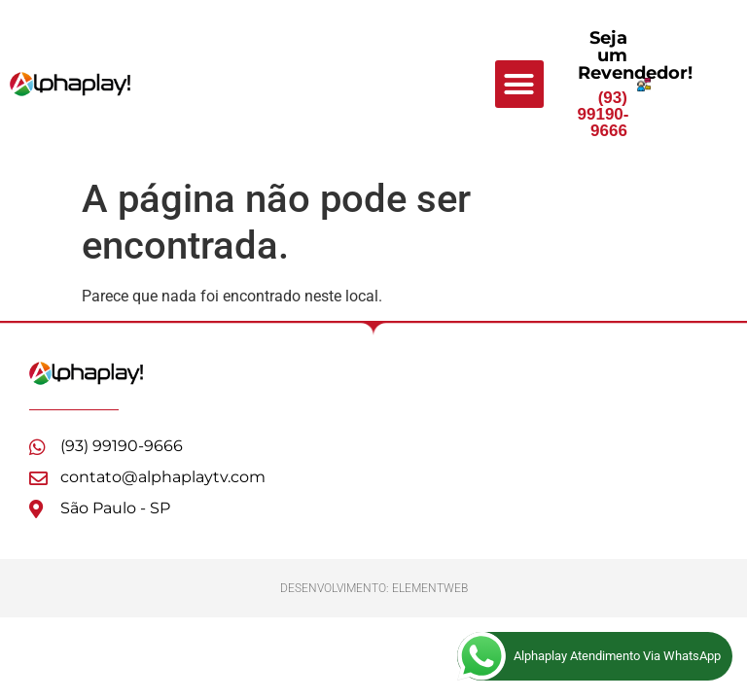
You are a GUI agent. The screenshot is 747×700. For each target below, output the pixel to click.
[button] (519, 85)
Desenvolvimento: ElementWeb (374, 588)
